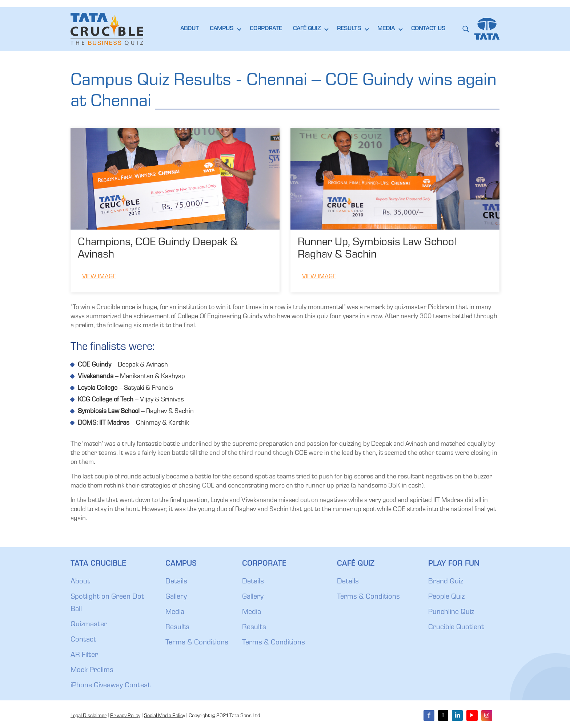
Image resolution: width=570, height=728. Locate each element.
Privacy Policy (125, 716)
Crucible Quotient (456, 628)
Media (175, 612)
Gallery (176, 597)
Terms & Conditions (197, 643)
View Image (99, 277)
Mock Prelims (92, 671)
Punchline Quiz (451, 612)
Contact (83, 640)
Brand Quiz (446, 582)
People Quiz (446, 597)
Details (176, 582)
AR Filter (84, 655)
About (80, 582)
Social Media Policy (164, 716)
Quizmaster (89, 625)
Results (177, 628)
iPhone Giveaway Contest (111, 686)
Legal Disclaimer (89, 716)
